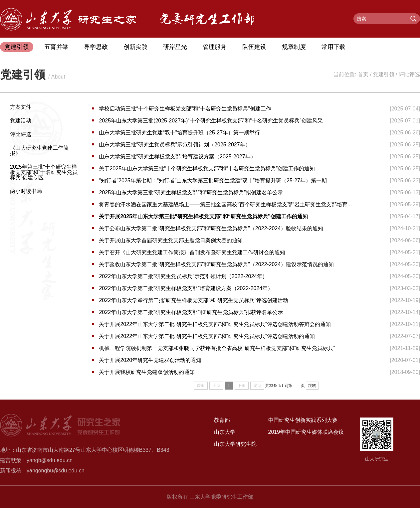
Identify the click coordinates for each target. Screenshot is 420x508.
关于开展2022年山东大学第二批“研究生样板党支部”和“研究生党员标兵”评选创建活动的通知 (207, 336)
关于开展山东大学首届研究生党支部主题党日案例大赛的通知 (171, 240)
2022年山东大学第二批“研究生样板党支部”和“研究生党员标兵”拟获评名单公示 (191, 312)
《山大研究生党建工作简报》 (39, 151)
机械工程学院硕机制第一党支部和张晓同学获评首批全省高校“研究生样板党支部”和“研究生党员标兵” (217, 348)
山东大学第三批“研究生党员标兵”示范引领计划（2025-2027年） (175, 145)
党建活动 (21, 121)
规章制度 (294, 47)
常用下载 (333, 47)
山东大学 (225, 432)
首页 (363, 74)
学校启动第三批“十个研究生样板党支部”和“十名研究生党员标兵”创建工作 (185, 109)
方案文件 (21, 107)
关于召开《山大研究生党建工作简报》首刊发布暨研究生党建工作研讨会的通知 (192, 252)
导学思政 (96, 47)
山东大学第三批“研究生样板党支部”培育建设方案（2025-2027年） (177, 157)
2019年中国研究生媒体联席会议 (306, 432)
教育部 (222, 420)
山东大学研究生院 (235, 444)
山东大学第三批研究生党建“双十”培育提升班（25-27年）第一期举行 (179, 133)
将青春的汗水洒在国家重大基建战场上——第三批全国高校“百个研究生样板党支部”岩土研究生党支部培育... (225, 204)
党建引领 (17, 47)
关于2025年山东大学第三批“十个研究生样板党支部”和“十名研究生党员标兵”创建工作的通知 (207, 169)
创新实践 (135, 47)
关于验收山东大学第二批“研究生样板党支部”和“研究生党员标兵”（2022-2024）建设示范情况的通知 (216, 264)
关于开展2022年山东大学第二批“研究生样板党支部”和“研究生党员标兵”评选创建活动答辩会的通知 (215, 324)
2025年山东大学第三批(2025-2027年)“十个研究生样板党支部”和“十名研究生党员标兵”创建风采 (211, 121)
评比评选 (409, 74)
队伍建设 (254, 47)
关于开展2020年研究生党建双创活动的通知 (150, 360)
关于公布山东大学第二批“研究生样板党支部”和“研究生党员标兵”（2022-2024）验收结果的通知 (211, 228)
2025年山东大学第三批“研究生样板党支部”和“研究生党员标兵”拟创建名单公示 (191, 192)
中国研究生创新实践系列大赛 (303, 420)
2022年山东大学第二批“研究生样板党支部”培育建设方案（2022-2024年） (186, 288)
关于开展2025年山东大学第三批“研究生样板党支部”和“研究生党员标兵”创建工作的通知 (203, 216)
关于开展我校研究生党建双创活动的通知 (147, 372)
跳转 (312, 386)
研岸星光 (175, 47)
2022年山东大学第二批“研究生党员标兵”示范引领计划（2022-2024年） (183, 276)
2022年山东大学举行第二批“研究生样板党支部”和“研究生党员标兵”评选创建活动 (194, 300)
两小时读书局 (26, 191)
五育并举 (56, 47)
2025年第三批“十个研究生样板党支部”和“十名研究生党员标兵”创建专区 (44, 172)
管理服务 (215, 47)
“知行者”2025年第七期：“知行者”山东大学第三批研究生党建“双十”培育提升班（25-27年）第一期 (213, 180)
